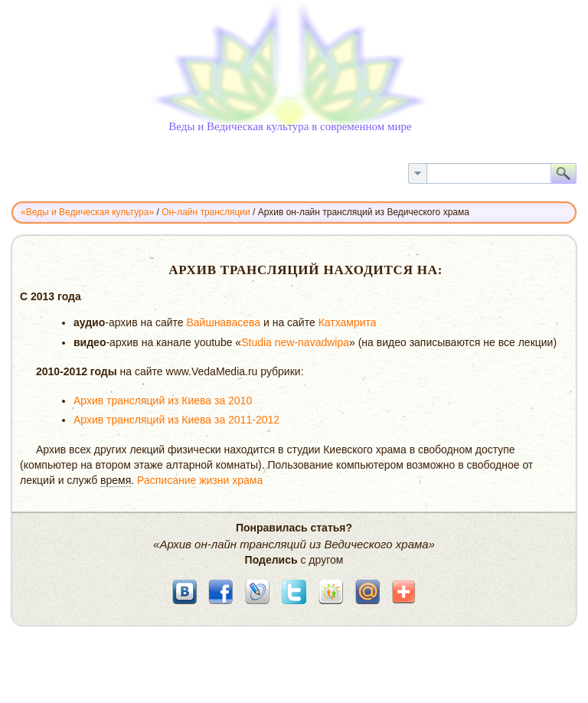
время (116, 480)
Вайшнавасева (223, 322)
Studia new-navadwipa (295, 342)
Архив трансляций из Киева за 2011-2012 (176, 420)
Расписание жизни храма (200, 480)
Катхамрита (348, 322)
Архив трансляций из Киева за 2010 (163, 401)
